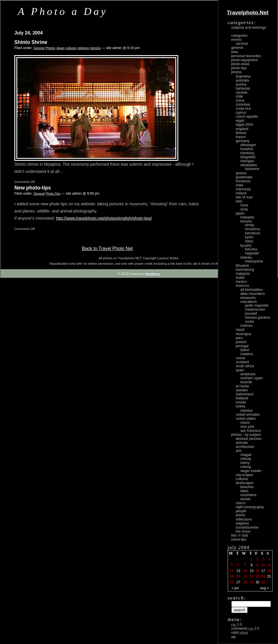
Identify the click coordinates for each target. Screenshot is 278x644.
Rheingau (247, 161)
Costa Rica (243, 109)
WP (233, 637)
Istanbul (246, 411)
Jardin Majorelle (257, 305)
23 (257, 577)
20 (238, 577)
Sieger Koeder (251, 471)
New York (247, 427)
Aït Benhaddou (252, 290)
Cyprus (241, 113)
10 (263, 565)
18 (269, 571)
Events (236, 40)
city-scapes (245, 475)
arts (239, 451)
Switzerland (245, 394)
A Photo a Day (63, 11)
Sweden (242, 390)
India (239, 185)
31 (263, 582)
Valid (240, 633)
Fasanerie (252, 169)
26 (232, 582)
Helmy (245, 463)
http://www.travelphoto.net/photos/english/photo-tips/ (104, 218)
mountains (248, 495)
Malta (240, 278)
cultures (71, 48)
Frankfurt (247, 149)
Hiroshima (252, 229)
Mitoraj (246, 467)
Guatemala (244, 177)
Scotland (242, 362)
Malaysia (243, 274)
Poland (241, 342)
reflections (244, 519)
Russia (240, 358)
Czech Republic (247, 117)
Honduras (243, 181)
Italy (239, 201)
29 (252, 582)
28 (245, 582)
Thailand (242, 398)
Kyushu (246, 245)
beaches (247, 487)
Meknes (247, 326)
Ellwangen (248, 145)
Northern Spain (252, 378)
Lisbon (245, 350)
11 (269, 565)
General (39, 48)
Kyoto (249, 237)
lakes (244, 491)
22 (252, 577)
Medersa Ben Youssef (255, 312)
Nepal (240, 330)
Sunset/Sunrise (247, 527)
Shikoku (246, 258)
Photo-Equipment (244, 60)
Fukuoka (251, 249)
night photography (250, 507)
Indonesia (243, 189)
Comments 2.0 (245, 628)
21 (245, 577)
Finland (241, 133)
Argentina (243, 76)
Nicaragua (244, 334)
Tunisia (241, 402)
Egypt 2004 (245, 125)
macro (241, 503)
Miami (245, 423)
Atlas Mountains (253, 294)
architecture (245, 447)
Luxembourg (245, 270)
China (240, 100)
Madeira (247, 354)
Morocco (242, 286)
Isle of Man (244, 197)
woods (245, 499)
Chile (239, 96)
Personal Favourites (246, 56)
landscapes (245, 483)
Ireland (241, 193)
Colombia (243, 105)
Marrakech (249, 302)
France (241, 137)
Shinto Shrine (31, 42)
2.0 (237, 624)
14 (245, 571)
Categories (239, 36)
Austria (241, 84)
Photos (50, 48)
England (242, 129)
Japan (60, 48)
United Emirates (248, 415)
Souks (250, 322)
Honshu (95, 48)
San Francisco (251, 431)
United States (246, 419)
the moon (243, 531)
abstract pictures (249, 439)
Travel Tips (239, 539)
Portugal (242, 346)
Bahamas (243, 88)
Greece (241, 173)
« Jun (235, 588)
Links (235, 52)
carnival (242, 44)
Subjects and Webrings (249, 28)
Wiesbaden (249, 165)
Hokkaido (247, 217)
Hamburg (247, 153)
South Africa (245, 366)
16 (257, 571)
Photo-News (240, 64)
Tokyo (249, 241)
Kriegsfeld (248, 157)
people (241, 511)
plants (240, 515)
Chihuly (246, 459)
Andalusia (248, 374)
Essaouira (248, 298)
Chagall (246, 455)
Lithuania (242, 266)
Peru (239, 338)
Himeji (250, 225)
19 (232, 577)
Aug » (264, 588)
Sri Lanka (242, 386)
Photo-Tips (53, 194)
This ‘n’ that (239, 535)
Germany (243, 141)
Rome (244, 205)
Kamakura (253, 233)
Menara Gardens (258, 318)
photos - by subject (246, 435)
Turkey (240, 406)
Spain (240, 370)
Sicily (244, 209)
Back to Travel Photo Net (107, 248)
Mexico (241, 282)
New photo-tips (33, 188)
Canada (241, 92)
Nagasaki (252, 253)
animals (242, 443)
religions (83, 48)
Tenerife (246, 382)
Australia (242, 80)
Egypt (240, 121)
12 (232, 571)
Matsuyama (254, 261)
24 (263, 577)
